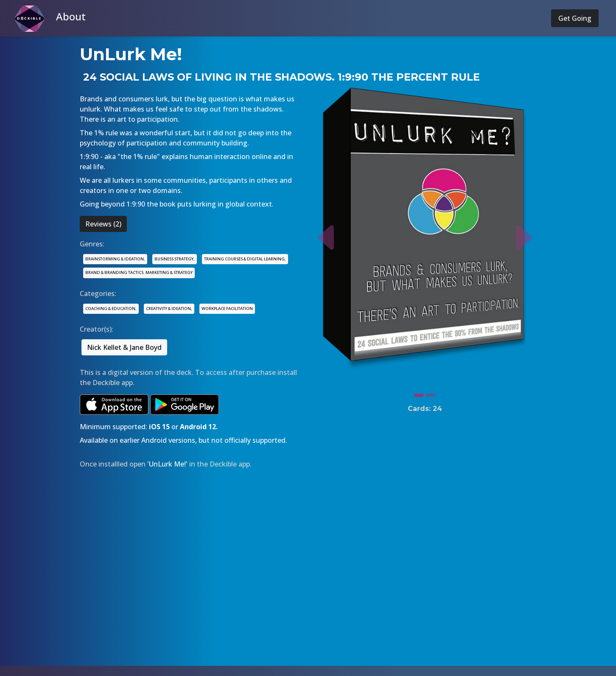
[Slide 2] (431, 393)
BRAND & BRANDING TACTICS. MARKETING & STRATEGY (139, 272)
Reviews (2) (103, 224)
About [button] (71, 16)
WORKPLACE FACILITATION (227, 309)
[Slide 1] (419, 393)
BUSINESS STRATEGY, (175, 259)
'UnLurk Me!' (167, 464)
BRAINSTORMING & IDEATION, (115, 259)
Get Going (575, 18)
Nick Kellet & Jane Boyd (124, 347)
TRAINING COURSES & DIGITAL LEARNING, (245, 259)
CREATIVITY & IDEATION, (169, 309)
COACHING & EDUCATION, (111, 309)
